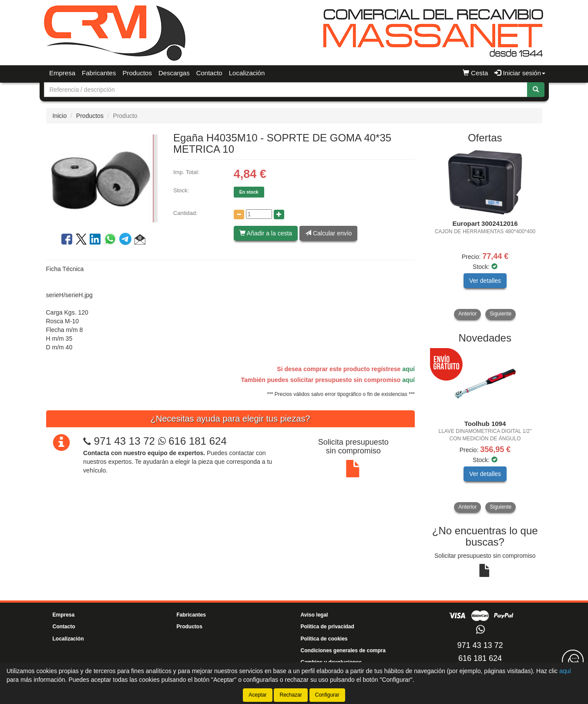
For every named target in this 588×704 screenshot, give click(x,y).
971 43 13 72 (124, 441)
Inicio (60, 116)
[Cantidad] (259, 214)
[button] (140, 241)
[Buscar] (536, 90)
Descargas (174, 73)
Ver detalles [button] (485, 281)
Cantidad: (185, 213)
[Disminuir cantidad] (239, 215)
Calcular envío (328, 233)
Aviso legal (314, 615)
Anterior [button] (467, 314)
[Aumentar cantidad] (279, 215)
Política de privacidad (328, 627)
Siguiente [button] (501, 314)
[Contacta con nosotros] (573, 660)
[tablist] (485, 235)
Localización (247, 73)
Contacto (209, 73)
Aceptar (257, 695)
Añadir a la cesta (266, 233)
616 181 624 (192, 441)
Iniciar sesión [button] (520, 73)
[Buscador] (286, 90)
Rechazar (291, 695)
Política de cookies (324, 639)
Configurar (327, 695)
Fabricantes (99, 73)
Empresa (62, 73)
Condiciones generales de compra (343, 650)
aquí (408, 369)
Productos (137, 73)
